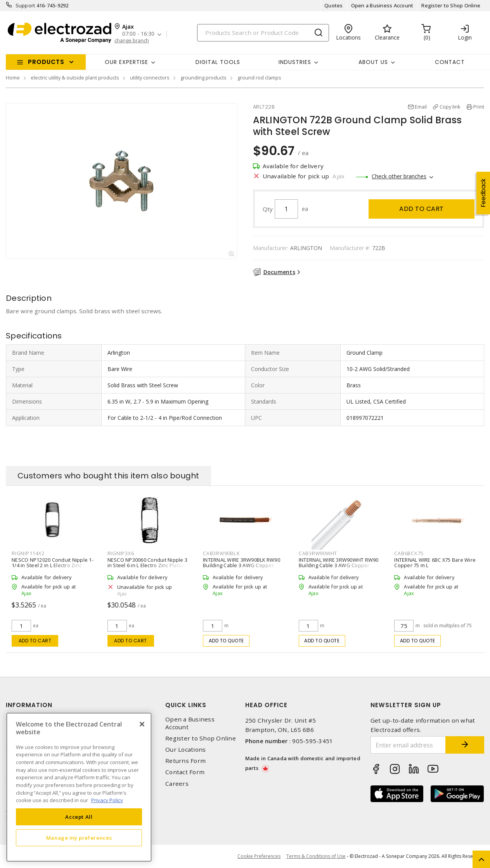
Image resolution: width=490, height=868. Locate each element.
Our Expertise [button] (126, 62)
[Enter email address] (408, 745)
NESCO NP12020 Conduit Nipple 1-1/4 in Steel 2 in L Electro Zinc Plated (53, 565)
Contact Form (185, 772)
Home (13, 78)
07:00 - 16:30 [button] (138, 34)
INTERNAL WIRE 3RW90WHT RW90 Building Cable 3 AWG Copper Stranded (339, 565)
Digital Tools (218, 62)
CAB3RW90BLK (221, 553)
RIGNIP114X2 (28, 553)
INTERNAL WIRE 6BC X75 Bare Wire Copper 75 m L (435, 563)
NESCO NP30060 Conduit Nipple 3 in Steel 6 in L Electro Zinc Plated (148, 563)
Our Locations (185, 750)
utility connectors (150, 78)
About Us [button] (373, 62)
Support (25, 5)
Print (479, 107)
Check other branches (399, 176)
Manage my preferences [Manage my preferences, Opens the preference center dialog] (79, 838)
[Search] (263, 33)
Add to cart (422, 209)
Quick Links (186, 705)
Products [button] (46, 62)
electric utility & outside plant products (75, 78)
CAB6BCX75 (409, 553)
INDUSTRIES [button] (295, 62)
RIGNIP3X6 (121, 553)
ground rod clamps (259, 78)
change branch (132, 41)
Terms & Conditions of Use (316, 856)
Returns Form (185, 761)
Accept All (79, 817)
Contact (450, 62)
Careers (177, 784)
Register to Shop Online (451, 5)
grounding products (203, 78)
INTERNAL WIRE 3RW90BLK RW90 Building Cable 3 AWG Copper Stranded (242, 565)
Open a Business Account (382, 5)
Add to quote (226, 641)
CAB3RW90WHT (318, 553)
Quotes (334, 5)
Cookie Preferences (259, 856)
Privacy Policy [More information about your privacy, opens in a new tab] (107, 800)
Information (29, 705)
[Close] (142, 724)
